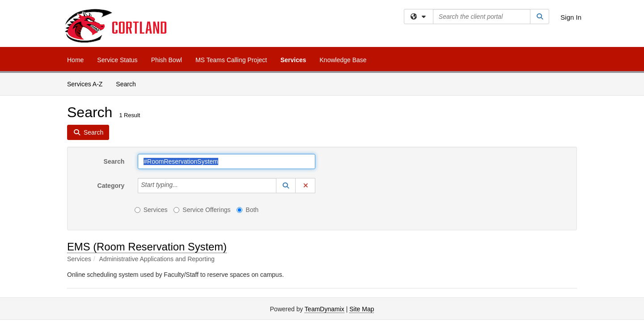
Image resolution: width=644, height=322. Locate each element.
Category (111, 186)
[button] (286, 186)
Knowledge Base (343, 60)
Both (248, 210)
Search (129, 83)
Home (75, 60)
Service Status (117, 60)
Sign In (571, 17)
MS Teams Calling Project (231, 60)
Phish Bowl (167, 60)
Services (293, 60)
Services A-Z (85, 84)
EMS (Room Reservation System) (147, 247)
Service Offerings (202, 210)
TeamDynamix (324, 309)
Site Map (362, 309)
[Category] (183, 186)
